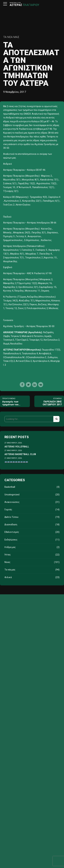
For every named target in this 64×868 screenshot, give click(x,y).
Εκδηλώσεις (11, 540)
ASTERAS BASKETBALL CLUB (20, 454)
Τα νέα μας (11, 37)
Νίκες (7, 562)
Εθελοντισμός (12, 532)
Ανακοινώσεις (12, 502)
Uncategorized (12, 495)
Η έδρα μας (10, 547)
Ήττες (8, 555)
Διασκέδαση (11, 525)
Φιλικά (8, 577)
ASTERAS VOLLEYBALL (17, 447)
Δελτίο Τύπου (11, 517)
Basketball (10, 487)
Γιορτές (8, 510)
